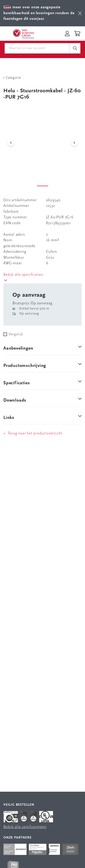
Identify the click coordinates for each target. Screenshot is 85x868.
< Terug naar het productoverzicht (33, 433)
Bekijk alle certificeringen (25, 827)
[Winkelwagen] (78, 34)
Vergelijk (16, 334)
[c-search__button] (75, 48)
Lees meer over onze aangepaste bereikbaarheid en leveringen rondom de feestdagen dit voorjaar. (39, 13)
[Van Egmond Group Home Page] (23, 34)
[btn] (80, 13)
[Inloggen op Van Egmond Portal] (67, 34)
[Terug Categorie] (42, 78)
